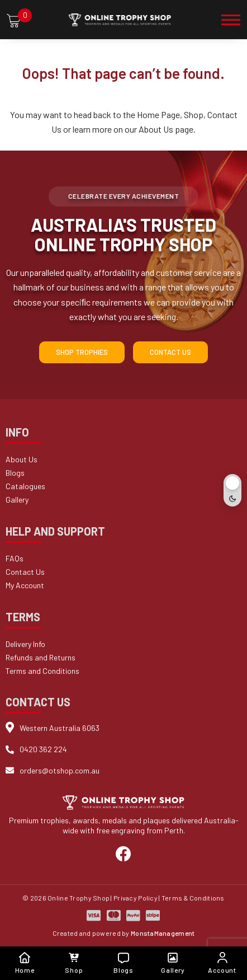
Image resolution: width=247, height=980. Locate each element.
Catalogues (25, 486)
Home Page (158, 114)
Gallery (17, 500)
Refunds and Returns (41, 657)
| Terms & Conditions (192, 898)
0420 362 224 (43, 749)
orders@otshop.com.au (60, 770)
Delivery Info (25, 644)
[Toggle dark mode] (232, 490)
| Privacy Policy (134, 898)
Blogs (15, 473)
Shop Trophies (82, 352)
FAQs (15, 558)
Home (25, 963)
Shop (194, 114)
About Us (156, 129)
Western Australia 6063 (60, 728)
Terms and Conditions (42, 671)
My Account (25, 585)
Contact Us (170, 352)
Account (222, 963)
